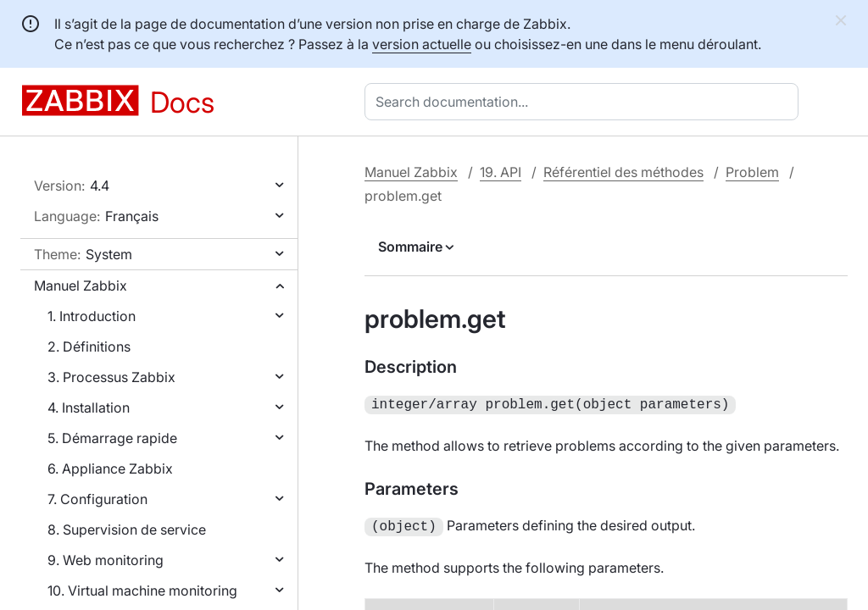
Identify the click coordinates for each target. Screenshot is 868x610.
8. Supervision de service (127, 530)
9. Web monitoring (106, 560)
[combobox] (585, 102)
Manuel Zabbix (81, 286)
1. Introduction (92, 316)
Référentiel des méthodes (623, 172)
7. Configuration (97, 499)
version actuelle (422, 44)
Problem (752, 172)
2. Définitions (89, 347)
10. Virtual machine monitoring (142, 591)
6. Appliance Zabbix (110, 469)
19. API (501, 172)
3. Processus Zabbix (111, 377)
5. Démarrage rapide (112, 438)
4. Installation (89, 408)
